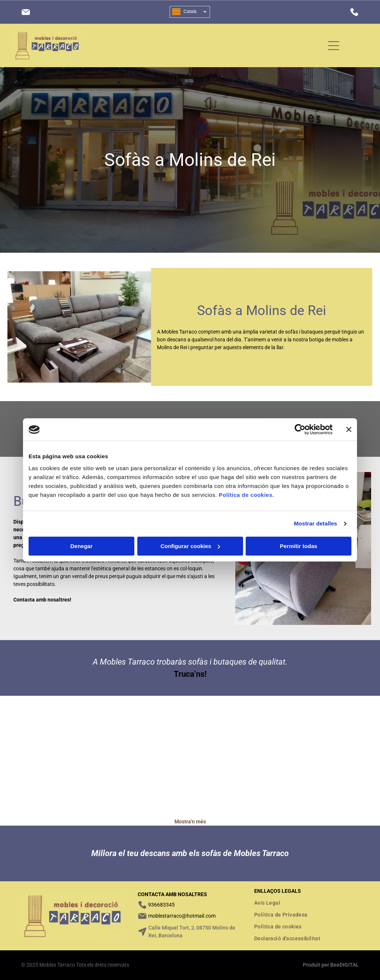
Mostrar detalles (316, 524)
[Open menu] (334, 46)
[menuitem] (307, 903)
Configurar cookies (190, 546)
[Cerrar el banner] (349, 430)
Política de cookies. (246, 495)
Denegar (81, 546)
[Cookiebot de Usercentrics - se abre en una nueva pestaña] (300, 430)
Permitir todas (299, 546)
